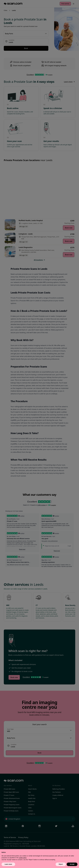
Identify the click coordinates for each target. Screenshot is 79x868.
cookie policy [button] (23, 858)
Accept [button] (72, 864)
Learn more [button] (8, 864)
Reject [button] (61, 864)
